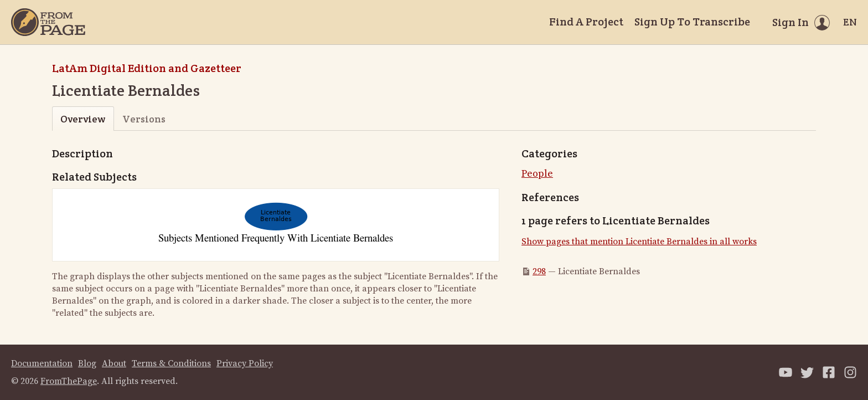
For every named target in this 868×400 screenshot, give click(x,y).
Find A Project (586, 22)
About (114, 363)
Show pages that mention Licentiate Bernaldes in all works (639, 242)
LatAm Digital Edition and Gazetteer (147, 68)
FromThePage (69, 381)
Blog (87, 363)
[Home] (48, 22)
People (537, 174)
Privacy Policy (245, 363)
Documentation (42, 363)
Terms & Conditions (171, 363)
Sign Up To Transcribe (692, 22)
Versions (144, 119)
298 (539, 271)
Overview (83, 119)
